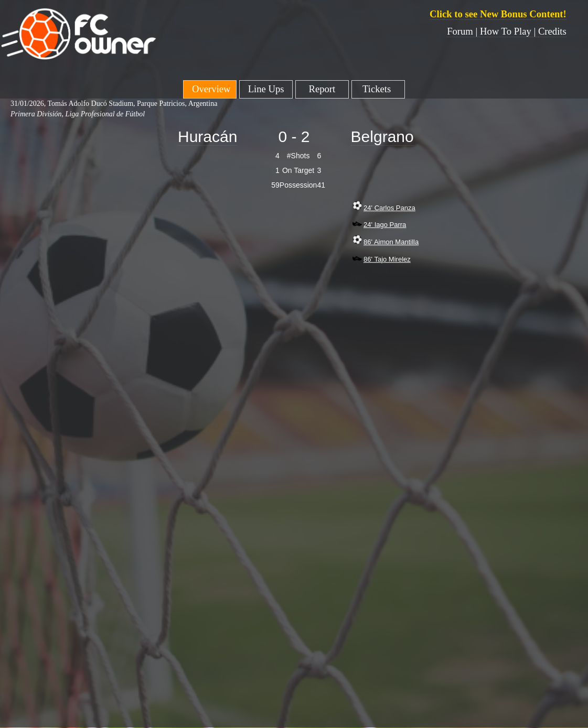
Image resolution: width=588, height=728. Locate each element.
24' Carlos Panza (389, 208)
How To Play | (509, 31)
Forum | (463, 31)
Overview (210, 89)
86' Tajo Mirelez (387, 259)
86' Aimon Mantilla (391, 242)
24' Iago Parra (385, 225)
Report (322, 89)
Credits (552, 31)
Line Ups (266, 89)
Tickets (378, 89)
